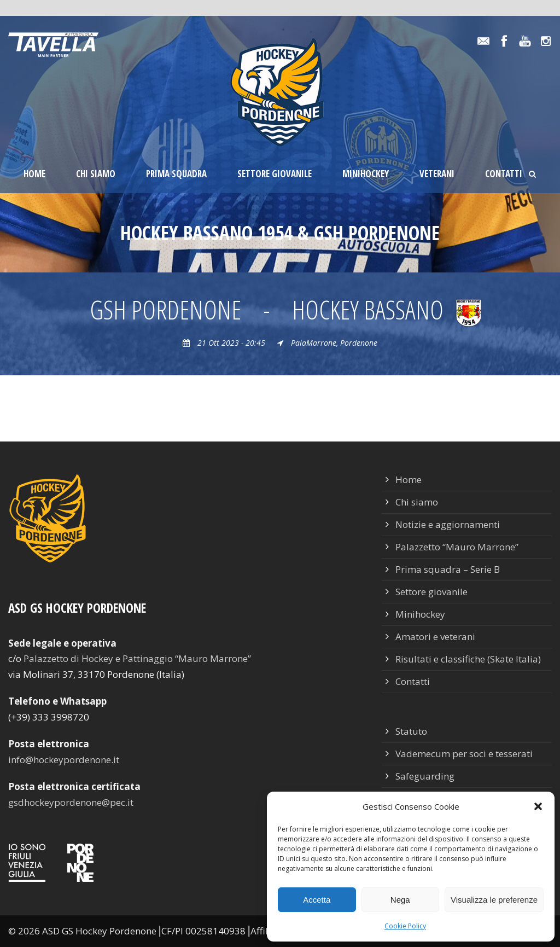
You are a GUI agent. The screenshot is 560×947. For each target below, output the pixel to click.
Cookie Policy (405, 926)
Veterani (437, 174)
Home (34, 174)
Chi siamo (96, 174)
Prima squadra (176, 174)
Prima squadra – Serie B (448, 569)
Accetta (317, 900)
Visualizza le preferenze (494, 900)
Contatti (504, 174)
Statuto (411, 731)
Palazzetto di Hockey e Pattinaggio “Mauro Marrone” (137, 658)
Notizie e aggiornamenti (448, 524)
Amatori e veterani (435, 637)
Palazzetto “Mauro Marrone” (457, 547)
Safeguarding (425, 776)
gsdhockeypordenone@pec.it (71, 802)
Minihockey (366, 174)
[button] (538, 806)
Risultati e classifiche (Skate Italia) (468, 659)
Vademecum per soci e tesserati (464, 754)
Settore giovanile (275, 174)
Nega (400, 900)
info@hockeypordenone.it (64, 760)
